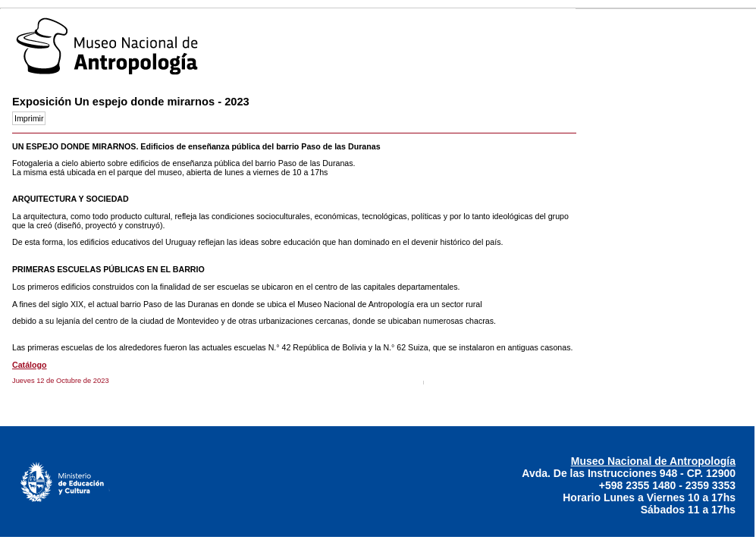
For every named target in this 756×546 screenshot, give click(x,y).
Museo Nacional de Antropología (653, 461)
